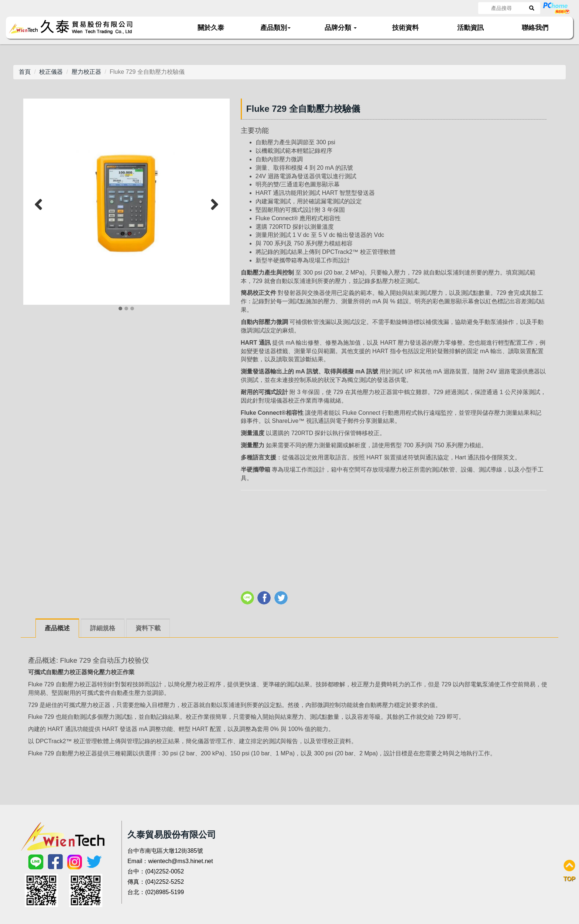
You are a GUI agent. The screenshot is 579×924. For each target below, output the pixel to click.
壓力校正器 (86, 72)
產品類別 (275, 28)
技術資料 (405, 28)
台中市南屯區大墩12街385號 (165, 851)
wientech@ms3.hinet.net (180, 861)
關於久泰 (211, 28)
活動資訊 (470, 28)
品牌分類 (341, 28)
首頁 (25, 72)
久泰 (75, 27)
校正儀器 (51, 72)
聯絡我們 (535, 28)
